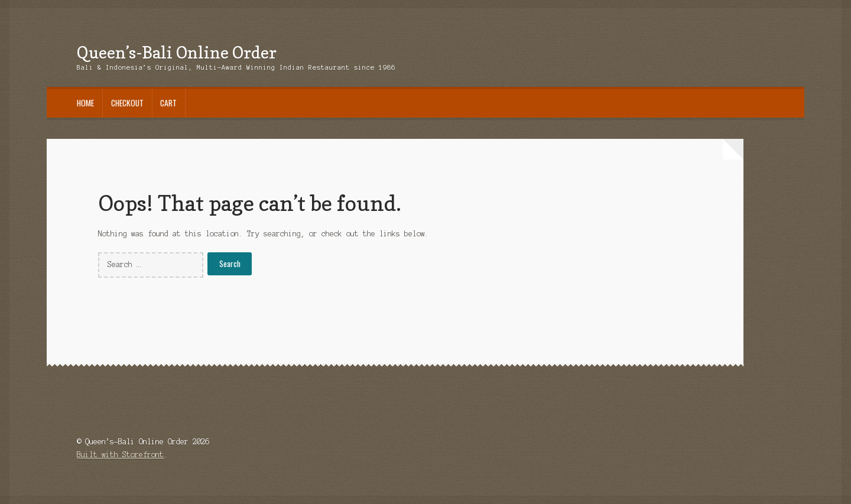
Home (85, 103)
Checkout (127, 103)
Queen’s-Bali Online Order (177, 52)
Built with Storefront (120, 455)
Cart (168, 103)
